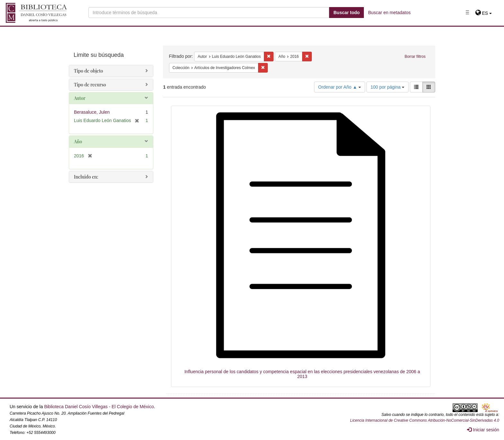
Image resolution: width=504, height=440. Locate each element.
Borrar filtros (415, 57)
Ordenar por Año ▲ (340, 87)
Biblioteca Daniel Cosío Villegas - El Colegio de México (99, 407)
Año (78, 141)
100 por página (387, 87)
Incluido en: (86, 177)
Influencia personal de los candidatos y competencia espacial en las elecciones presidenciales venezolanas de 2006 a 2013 (302, 374)
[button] (484, 13)
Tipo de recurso (90, 85)
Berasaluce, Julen (92, 112)
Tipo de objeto (89, 71)
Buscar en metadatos (389, 13)
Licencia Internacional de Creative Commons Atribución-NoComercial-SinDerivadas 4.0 (425, 420)
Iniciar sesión (483, 430)
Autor (80, 98)
